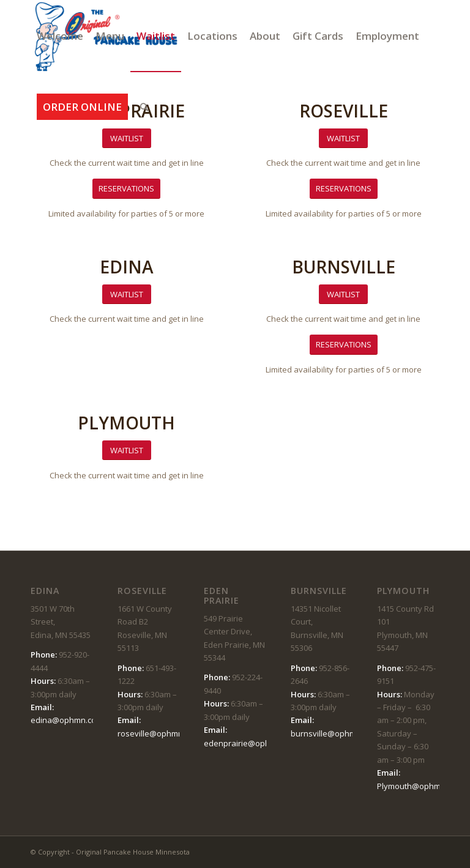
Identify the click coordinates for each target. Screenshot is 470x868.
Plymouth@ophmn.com (420, 786)
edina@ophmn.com (67, 720)
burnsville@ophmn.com (334, 733)
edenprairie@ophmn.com (251, 743)
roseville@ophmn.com (159, 733)
